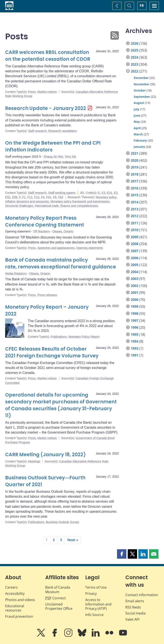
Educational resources (15, 608)
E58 (15, 197)
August (139, 103)
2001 (135, 293)
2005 (135, 265)
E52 (8, 197)
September (142, 97)
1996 (135, 327)
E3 (103, 193)
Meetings (34, 461)
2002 (135, 286)
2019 (135, 167)
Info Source (94, 615)
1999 (135, 306)
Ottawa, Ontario (63, 231)
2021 (135, 153)
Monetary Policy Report (84, 337)
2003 (135, 279)
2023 (135, 64)
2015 (135, 195)
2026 (135, 43)
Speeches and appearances (56, 248)
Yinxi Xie (70, 157)
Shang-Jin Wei (53, 157)
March (138, 134)
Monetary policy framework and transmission (80, 201)
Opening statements (90, 248)
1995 (135, 335)
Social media (135, 613)
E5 (116, 193)
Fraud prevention (19, 616)
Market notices (47, 92)
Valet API (132, 619)
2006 (135, 258)
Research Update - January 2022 (46, 108)
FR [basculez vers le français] (142, 6)
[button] (122, 554)
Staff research (37, 131)
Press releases (47, 295)
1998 (135, 314)
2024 (135, 57)
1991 (135, 355)
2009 (135, 237)
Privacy (91, 594)
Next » (73, 540)
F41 (49, 197)
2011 (135, 223)
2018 (135, 174)
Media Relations (16, 274)
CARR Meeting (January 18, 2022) (45, 455)
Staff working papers (62, 193)
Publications (59, 337)
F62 (61, 197)
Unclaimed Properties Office (59, 606)
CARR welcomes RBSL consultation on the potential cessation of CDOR (48, 56)
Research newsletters (63, 131)
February (140, 140)
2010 (135, 230)
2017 (135, 181)
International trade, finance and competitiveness (67, 206)
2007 (135, 251)
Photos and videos (20, 600)
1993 (135, 348)
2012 (135, 216)
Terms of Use (96, 587)
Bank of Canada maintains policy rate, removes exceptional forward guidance (61, 263)
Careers (11, 587)
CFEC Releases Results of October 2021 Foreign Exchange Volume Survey (52, 352)
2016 (135, 188)
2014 (135, 202)
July (136, 109)
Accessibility (15, 594)
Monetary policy (106, 197)
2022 (135, 71)
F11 (30, 197)
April (137, 128)
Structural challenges (19, 206)
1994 (135, 341)
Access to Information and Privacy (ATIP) (98, 604)
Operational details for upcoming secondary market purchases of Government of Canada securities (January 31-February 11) (61, 405)
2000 (135, 300)
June (137, 115)
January (139, 147)
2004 (135, 272)
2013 (135, 209)
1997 (135, 321)
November (141, 84)
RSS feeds (133, 607)
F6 (55, 197)
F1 (24, 197)
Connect (56, 598)
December (141, 78)
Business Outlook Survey (62, 522)
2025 (135, 50)
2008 (135, 244)
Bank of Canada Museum (58, 590)
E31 (110, 193)
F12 (37, 197)
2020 (135, 160)
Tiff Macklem (42, 231)
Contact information (142, 595)
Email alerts (135, 601)
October (140, 90)
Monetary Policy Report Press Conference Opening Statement (45, 221)
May (137, 122)
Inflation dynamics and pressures (27, 201)
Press (32, 92)
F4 (43, 197)
